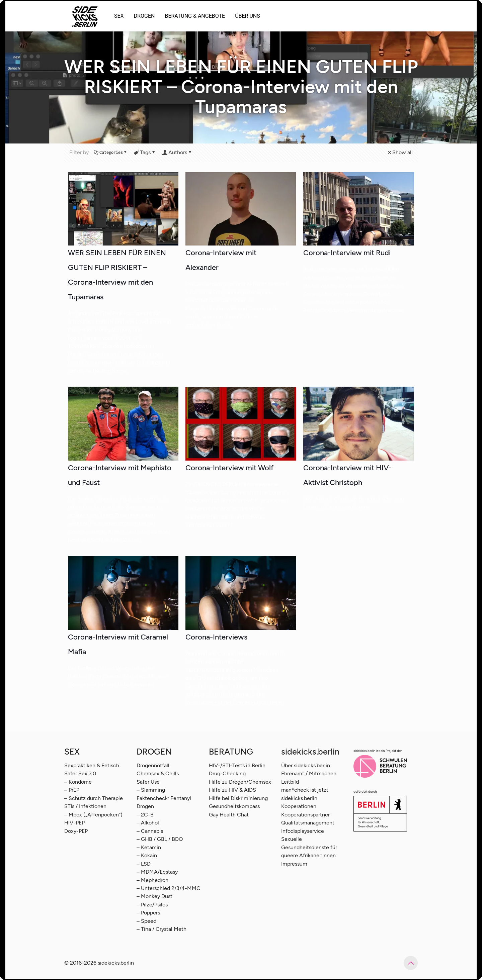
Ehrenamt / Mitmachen (309, 773)
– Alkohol (148, 823)
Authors (177, 152)
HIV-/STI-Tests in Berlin (237, 765)
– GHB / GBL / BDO (160, 839)
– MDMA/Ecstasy (157, 872)
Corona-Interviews (216, 637)
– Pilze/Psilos (152, 905)
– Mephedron (152, 880)
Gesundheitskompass (234, 806)
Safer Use (148, 782)
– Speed (146, 921)
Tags (145, 152)
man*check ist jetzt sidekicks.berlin (305, 794)
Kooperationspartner (305, 815)
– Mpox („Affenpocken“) (93, 815)
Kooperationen (299, 806)
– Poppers (148, 913)
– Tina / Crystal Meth (162, 929)
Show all (400, 152)
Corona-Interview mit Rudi (347, 253)
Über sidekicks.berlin (306, 765)
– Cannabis (150, 831)
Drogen (145, 806)
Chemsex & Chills (158, 773)
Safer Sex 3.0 (80, 773)
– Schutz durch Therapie (94, 798)
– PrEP (72, 790)
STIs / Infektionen (85, 806)
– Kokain (147, 855)
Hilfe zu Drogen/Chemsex (240, 782)
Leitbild (290, 782)
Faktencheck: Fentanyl (164, 798)
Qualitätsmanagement (308, 823)
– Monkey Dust (154, 896)
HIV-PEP (74, 823)
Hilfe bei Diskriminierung (238, 798)
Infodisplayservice (303, 831)
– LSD (144, 864)
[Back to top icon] (411, 963)
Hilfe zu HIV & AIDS (232, 790)
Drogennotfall (153, 765)
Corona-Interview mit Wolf (229, 468)
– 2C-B (145, 815)
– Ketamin (149, 847)
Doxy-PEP (76, 831)
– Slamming (151, 790)
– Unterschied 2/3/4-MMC (169, 888)
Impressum (294, 864)
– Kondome (78, 782)
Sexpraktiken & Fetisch (92, 765)
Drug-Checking (227, 773)
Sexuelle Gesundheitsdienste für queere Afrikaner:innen (309, 847)
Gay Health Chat (229, 815)
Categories (111, 152)
